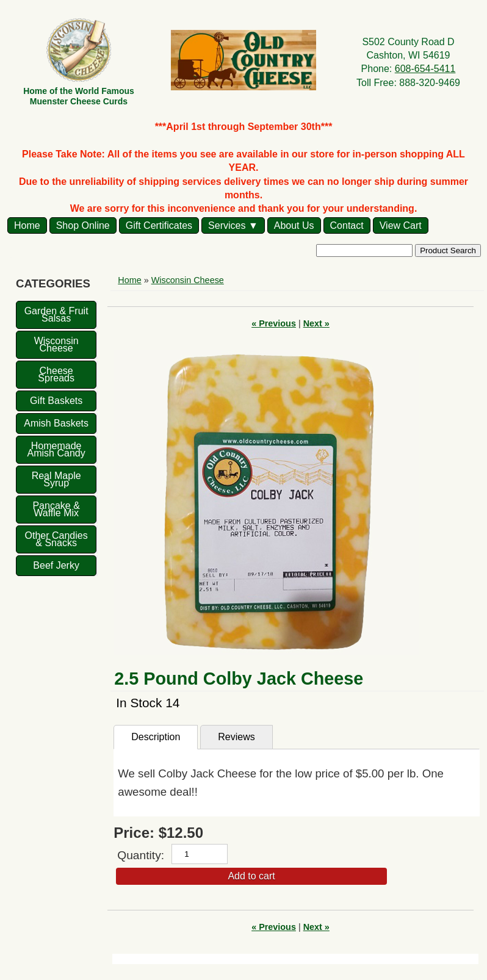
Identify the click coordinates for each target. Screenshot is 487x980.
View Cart (401, 225)
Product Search (448, 250)
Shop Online (83, 225)
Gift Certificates (159, 225)
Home (27, 225)
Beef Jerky (56, 565)
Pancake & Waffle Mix (56, 509)
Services (227, 225)
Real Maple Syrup (56, 479)
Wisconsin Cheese (56, 344)
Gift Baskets (56, 401)
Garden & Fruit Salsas (56, 315)
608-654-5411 (425, 69)
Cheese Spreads (56, 374)
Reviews (236, 737)
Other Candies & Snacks (56, 539)
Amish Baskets (56, 423)
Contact (347, 225)
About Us (294, 225)
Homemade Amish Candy (56, 449)
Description (156, 737)
